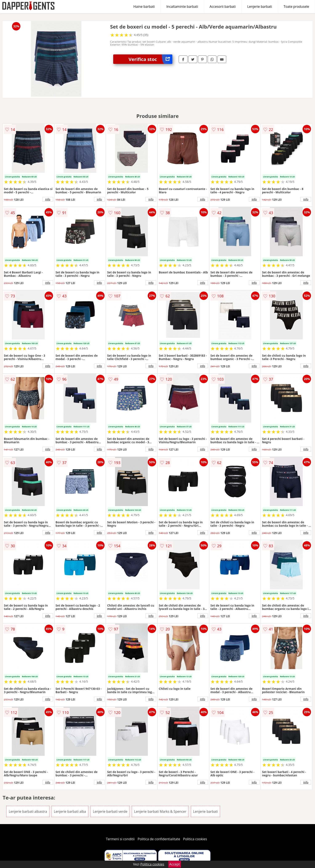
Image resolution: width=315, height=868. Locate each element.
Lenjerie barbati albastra (28, 811)
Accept (175, 864)
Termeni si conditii (120, 839)
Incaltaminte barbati (182, 7)
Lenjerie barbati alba (70, 811)
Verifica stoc (150, 59)
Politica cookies (195, 839)
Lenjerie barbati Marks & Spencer (160, 811)
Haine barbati (144, 7)
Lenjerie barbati (260, 7)
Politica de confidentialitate (159, 839)
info (48, 199)
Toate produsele (296, 7)
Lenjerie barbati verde (110, 811)
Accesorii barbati (223, 7)
